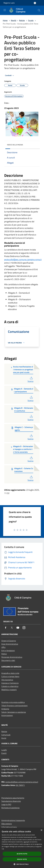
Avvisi (4, 738)
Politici (4, 654)
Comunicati (6, 735)
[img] (36, 144)
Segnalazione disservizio (11, 801)
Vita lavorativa (7, 680)
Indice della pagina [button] (15, 145)
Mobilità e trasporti (9, 690)
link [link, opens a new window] (3, 849)
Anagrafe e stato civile (10, 673)
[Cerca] (39, 10)
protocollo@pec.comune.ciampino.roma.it (23, 260)
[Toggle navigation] (5, 10)
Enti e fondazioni (8, 651)
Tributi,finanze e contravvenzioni (14, 706)
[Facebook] (6, 628)
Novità (14, 20)
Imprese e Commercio (10, 683)
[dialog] (22, 848)
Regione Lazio (9, 3)
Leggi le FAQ (6, 804)
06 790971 (20, 785)
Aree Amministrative (10, 644)
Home (5, 20)
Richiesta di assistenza (10, 808)
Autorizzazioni (7, 715)
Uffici (3, 647)
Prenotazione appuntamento (13, 798)
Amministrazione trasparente (13, 820)
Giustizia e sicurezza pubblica (13, 702)
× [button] (41, 830)
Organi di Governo (9, 641)
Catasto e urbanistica (10, 686)
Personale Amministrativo (12, 657)
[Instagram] (24, 628)
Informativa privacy (9, 827)
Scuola (31, 20)
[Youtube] (18, 628)
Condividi (10, 76)
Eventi (4, 753)
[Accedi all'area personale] (35, 3)
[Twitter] (12, 628)
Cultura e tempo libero (10, 676)
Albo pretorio (7, 824)
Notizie (22, 20)
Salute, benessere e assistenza (14, 712)
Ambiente (5, 709)
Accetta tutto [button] (22, 854)
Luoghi (4, 750)
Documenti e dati (8, 660)
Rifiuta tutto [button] (22, 859)
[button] (22, 864)
